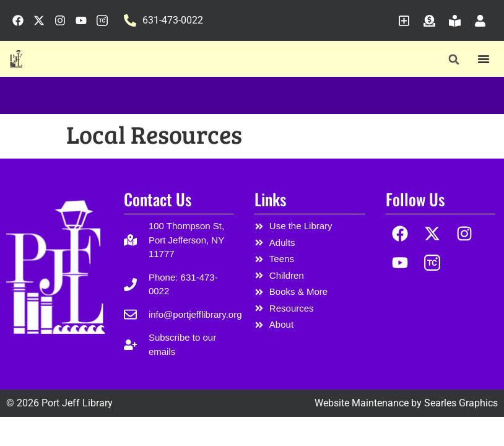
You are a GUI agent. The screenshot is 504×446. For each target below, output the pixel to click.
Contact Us (158, 199)
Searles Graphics (461, 403)
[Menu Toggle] (484, 59)
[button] (454, 59)
